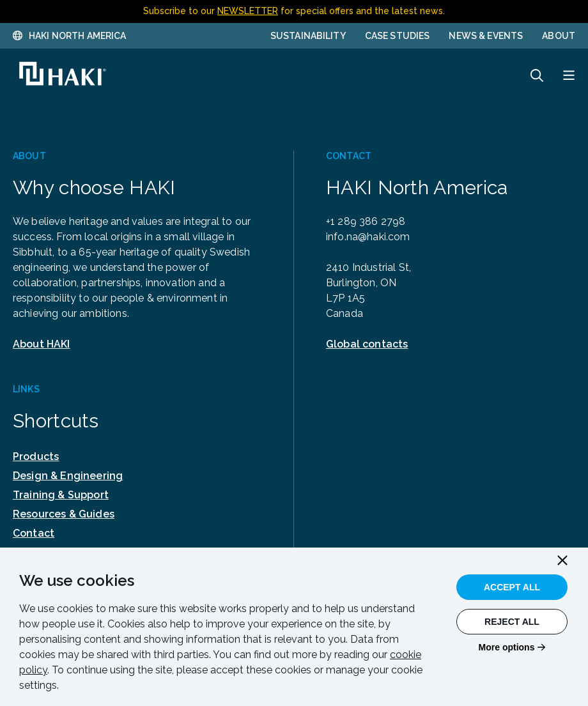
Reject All (512, 622)
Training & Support (61, 495)
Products (36, 457)
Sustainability (308, 36)
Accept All (512, 587)
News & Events (486, 36)
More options (507, 647)
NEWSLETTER (248, 11)
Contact (34, 533)
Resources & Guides (64, 514)
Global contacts (367, 344)
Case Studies (398, 36)
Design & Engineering (68, 476)
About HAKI (42, 344)
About (559, 36)
